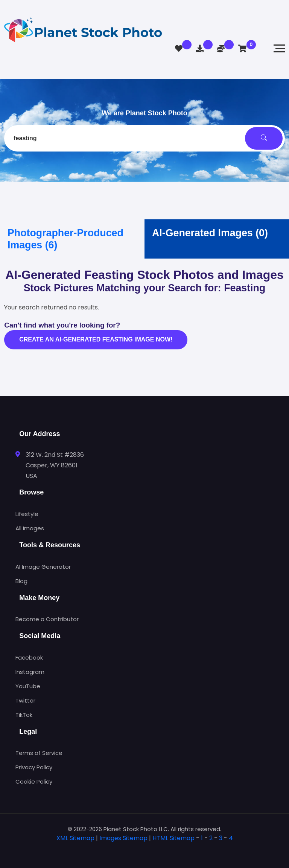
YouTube (28, 686)
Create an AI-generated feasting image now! (96, 339)
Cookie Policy (34, 782)
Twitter (25, 700)
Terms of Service (39, 753)
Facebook (29, 658)
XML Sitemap (75, 838)
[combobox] (144, 138)
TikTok (24, 715)
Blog (21, 581)
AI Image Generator (43, 567)
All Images (30, 528)
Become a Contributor (47, 619)
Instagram (30, 672)
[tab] (144, 850)
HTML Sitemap (173, 838)
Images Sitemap (123, 838)
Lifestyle (27, 514)
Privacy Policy (34, 767)
